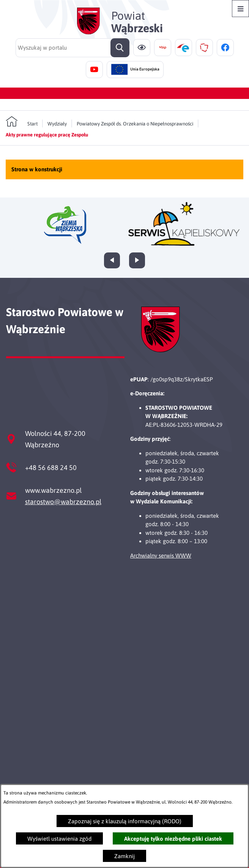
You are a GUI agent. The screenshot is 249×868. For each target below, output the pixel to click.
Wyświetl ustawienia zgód (59, 839)
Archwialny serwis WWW (161, 555)
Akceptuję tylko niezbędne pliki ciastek (173, 839)
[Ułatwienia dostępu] (142, 48)
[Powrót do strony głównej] (22, 122)
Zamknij (124, 856)
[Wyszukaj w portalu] (72, 48)
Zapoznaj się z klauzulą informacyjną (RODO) (125, 821)
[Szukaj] (120, 48)
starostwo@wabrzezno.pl (63, 502)
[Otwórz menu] (240, 9)
